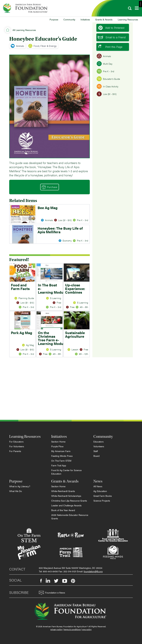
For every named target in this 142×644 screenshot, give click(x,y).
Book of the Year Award (63, 510)
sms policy (87, 629)
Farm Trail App (59, 465)
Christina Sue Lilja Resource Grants (69, 501)
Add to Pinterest (111, 28)
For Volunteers (17, 446)
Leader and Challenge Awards (66, 505)
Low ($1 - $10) (107, 94)
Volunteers (99, 446)
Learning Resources (128, 19)
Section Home (58, 442)
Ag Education (100, 491)
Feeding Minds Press (62, 456)
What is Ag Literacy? (20, 486)
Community (69, 19)
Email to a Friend (112, 37)
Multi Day (105, 64)
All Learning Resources (24, 30)
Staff (96, 451)
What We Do (16, 491)
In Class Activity (107, 86)
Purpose (54, 19)
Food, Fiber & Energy (43, 46)
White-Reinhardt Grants (63, 491)
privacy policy (56, 629)
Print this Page (110, 47)
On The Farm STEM (61, 461)
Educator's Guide (108, 79)
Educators (99, 442)
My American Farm (61, 451)
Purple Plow (57, 446)
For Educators (16, 442)
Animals (17, 46)
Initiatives (85, 19)
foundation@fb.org (93, 571)
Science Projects (102, 501)
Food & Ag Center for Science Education (66, 472)
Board (96, 456)
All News (98, 486)
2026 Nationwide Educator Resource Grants (70, 517)
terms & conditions (72, 629)
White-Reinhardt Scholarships (66, 496)
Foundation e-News (52, 593)
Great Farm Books (103, 496)
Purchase (50, 187)
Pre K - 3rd (105, 71)
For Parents (15, 451)
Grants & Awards (104, 19)
